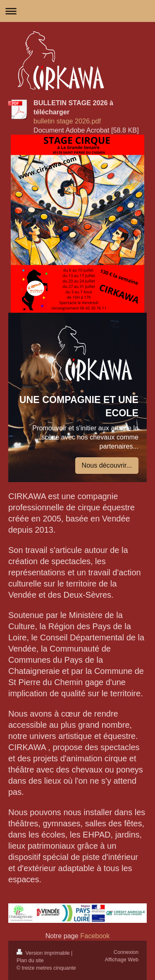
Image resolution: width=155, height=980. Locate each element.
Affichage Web (122, 960)
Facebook (94, 936)
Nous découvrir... (107, 465)
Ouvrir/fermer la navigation (77, 11)
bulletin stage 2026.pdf (67, 121)
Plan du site (30, 961)
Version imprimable (44, 953)
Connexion (126, 952)
